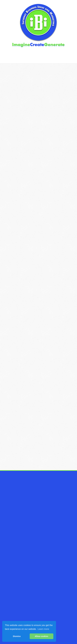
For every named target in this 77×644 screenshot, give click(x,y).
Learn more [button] (43, 629)
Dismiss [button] (17, 636)
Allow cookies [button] (41, 636)
